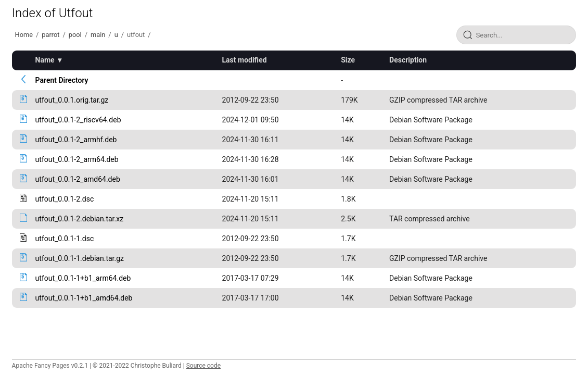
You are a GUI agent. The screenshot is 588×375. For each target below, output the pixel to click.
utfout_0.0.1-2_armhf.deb (76, 140)
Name (45, 60)
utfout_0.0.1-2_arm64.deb (77, 159)
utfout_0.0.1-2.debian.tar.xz (79, 219)
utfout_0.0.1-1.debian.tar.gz (80, 258)
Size (348, 60)
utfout (136, 35)
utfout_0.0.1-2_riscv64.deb (78, 120)
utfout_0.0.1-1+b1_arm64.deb (83, 278)
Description (408, 60)
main (98, 35)
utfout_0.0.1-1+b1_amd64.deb (84, 298)
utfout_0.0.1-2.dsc (65, 199)
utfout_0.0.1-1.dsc (65, 239)
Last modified (245, 60)
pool (75, 35)
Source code (203, 366)
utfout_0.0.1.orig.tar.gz (72, 100)
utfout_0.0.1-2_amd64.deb (78, 179)
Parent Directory (62, 80)
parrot (50, 35)
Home (24, 35)
